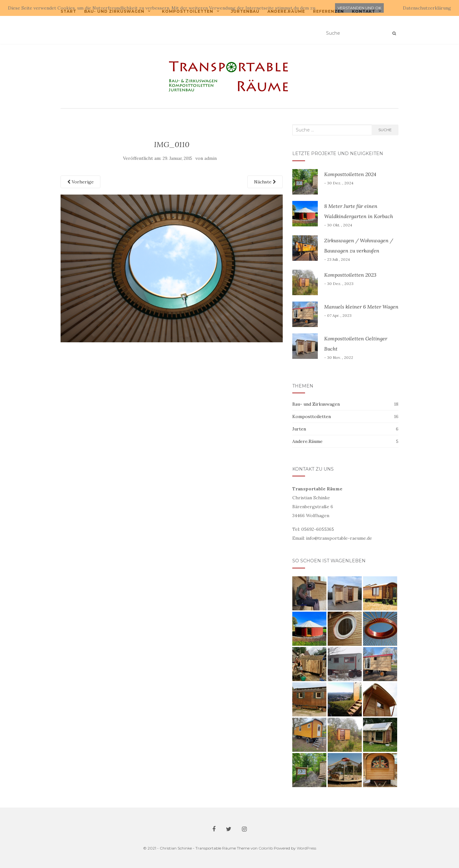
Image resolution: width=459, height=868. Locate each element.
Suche (385, 130)
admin (211, 158)
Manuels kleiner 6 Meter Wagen (361, 307)
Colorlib (266, 848)
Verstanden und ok (359, 8)
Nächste (265, 182)
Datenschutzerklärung (427, 8)
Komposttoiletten (312, 416)
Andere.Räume (307, 441)
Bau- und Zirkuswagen (316, 404)
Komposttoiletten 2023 (350, 275)
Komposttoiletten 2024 (350, 174)
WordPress (306, 848)
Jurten (299, 429)
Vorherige (80, 182)
